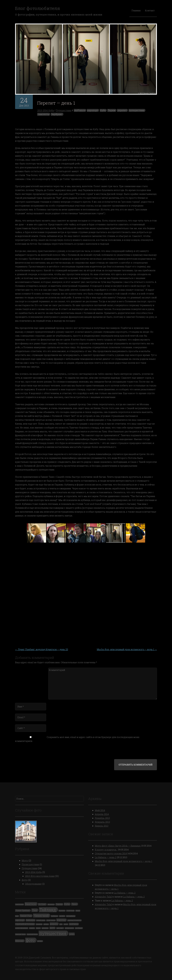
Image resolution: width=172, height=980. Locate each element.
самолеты (43, 114)
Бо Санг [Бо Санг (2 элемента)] (42, 904)
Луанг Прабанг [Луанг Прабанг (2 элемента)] (23, 911)
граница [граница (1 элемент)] (39, 924)
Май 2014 (100, 810)
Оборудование (33, 884)
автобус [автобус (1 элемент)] (62, 916)
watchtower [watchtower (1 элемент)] (19, 904)
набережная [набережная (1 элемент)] (69, 928)
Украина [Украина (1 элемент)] (62, 911)
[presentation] (34, 752)
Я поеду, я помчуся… (106, 850)
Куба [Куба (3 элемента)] (67, 904)
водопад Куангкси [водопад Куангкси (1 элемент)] (74, 920)
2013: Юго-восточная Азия (40, 876)
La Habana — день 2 (106, 857)
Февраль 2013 (102, 822)
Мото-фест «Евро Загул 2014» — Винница (118, 846)
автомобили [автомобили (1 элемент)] (71, 916)
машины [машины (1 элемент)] (45, 928)
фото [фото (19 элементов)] (30, 940)
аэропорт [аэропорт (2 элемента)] (20, 920)
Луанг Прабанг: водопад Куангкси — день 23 (42, 649)
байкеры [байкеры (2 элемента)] (30, 920)
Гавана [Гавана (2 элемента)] (59, 904)
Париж (112, 110)
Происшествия (30, 864)
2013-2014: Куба (46, 110)
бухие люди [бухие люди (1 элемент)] (51, 920)
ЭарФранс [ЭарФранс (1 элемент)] (54, 916)
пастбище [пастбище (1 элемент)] (79, 928)
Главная (136, 10)
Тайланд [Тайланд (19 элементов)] (48, 910)
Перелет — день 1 (56, 103)
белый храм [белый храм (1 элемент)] (41, 920)
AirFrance (80, 110)
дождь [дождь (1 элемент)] (46, 924)
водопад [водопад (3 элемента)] (61, 920)
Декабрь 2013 (102, 818)
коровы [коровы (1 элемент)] (32, 928)
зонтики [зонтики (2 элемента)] (74, 924)
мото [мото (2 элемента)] (52, 928)
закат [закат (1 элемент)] (66, 924)
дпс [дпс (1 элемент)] (61, 924)
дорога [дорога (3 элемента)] (54, 924)
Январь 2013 (102, 826)
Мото (25, 861)
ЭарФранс (57, 114)
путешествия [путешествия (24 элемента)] (53, 933)
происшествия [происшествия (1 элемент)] (32, 934)
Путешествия (64, 110)
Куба (103, 110)
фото (25, 880)
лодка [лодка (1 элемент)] (38, 928)
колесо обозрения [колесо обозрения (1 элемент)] (22, 928)
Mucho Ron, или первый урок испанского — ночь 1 (127, 649)
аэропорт (93, 110)
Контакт (150, 10)
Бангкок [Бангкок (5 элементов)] (31, 904)
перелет (122, 110)
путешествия (137, 110)
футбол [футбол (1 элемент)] (40, 941)
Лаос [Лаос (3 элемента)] (74, 904)
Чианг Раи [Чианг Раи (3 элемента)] (26, 916)
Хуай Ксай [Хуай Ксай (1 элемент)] (70, 911)
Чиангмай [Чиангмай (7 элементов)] (41, 916)
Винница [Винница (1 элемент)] (51, 904)
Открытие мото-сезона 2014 (111, 853)
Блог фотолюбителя (37, 8)
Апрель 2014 (102, 814)
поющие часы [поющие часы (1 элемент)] (20, 934)
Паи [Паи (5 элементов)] (34, 910)
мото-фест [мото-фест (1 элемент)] (60, 928)
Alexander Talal (103, 897)
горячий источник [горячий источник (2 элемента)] (25, 924)
